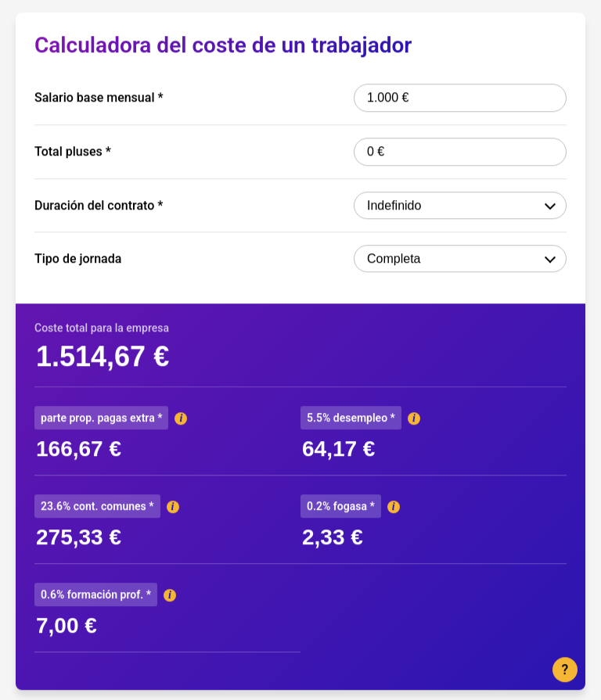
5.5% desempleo (351, 418)
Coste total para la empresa (102, 328)
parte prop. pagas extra (101, 418)
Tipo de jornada (78, 259)
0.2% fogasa (341, 506)
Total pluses (73, 152)
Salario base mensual (99, 98)
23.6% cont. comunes (97, 506)
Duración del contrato (99, 206)
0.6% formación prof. (96, 594)
